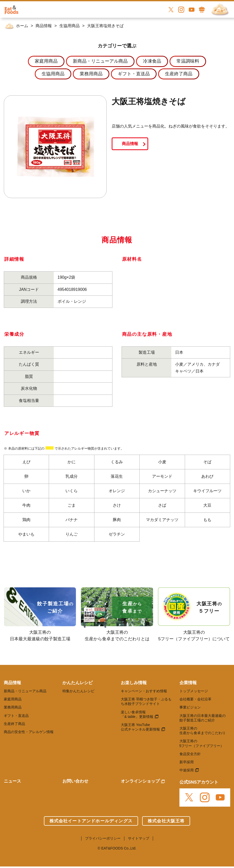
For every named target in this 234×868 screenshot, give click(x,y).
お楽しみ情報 (134, 683)
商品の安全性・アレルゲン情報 (29, 732)
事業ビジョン (190, 707)
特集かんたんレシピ (78, 691)
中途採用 (187, 770)
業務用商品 (13, 707)
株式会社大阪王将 (166, 821)
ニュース (12, 781)
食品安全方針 (190, 754)
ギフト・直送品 (16, 716)
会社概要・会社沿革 (195, 699)
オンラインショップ (140, 781)
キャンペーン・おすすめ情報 (144, 691)
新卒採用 (187, 762)
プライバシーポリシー (103, 838)
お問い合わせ (75, 781)
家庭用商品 (13, 699)
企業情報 (188, 683)
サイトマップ (139, 838)
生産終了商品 (14, 724)
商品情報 (130, 144)
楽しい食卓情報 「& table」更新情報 (137, 714)
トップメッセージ (194, 691)
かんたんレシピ (78, 683)
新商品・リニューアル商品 (25, 691)
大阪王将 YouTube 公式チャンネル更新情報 (140, 727)
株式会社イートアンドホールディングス (91, 821)
